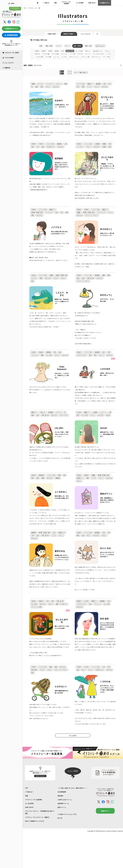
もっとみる (73, 751)
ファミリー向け (81, 76)
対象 (39, 37)
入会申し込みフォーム (65, 816)
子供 (78, 79)
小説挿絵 (98, 139)
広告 (58, 211)
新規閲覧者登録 (11, 26)
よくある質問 (29, 819)
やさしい (54, 79)
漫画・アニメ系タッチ (37, 616)
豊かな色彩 (34, 682)
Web (105, 352)
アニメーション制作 (52, 616)
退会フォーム (62, 823)
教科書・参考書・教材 (37, 211)
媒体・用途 (48, 37)
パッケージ (60, 76)
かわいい (42, 281)
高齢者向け (42, 480)
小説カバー (43, 416)
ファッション (35, 355)
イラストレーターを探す (11, 44)
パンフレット (51, 76)
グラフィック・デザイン (100, 214)
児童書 (33, 76)
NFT (60, 834)
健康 (43, 355)
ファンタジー (80, 142)
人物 (33, 142)
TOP (26, 804)
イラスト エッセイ (82, 355)
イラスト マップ (103, 211)
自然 (47, 79)
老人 (112, 76)
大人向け (79, 416)
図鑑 (105, 275)
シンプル (90, 79)
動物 (33, 79)
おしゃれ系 (50, 355)
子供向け (42, 139)
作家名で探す (50, 25)
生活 (49, 142)
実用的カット (80, 483)
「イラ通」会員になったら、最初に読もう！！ (72, 804)
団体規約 (60, 812)
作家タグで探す (68, 25)
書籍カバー (91, 76)
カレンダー (41, 76)
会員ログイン (105, 827)
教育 (38, 214)
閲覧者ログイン (11, 20)
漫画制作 (59, 483)
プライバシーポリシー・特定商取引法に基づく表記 (40, 828)
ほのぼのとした (57, 142)
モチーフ (67, 37)
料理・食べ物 (91, 278)
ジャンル (58, 37)
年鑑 (26, 812)
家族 (83, 79)
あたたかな (62, 79)
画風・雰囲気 (78, 37)
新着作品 (6, 59)
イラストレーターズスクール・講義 (37, 833)
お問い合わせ (29, 823)
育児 (96, 355)
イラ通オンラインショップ (67, 830)
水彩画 (106, 142)
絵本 (112, 142)
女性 (106, 76)
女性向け (34, 139)
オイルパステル (36, 422)
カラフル (34, 281)
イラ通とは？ (29, 808)
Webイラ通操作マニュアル (34, 837)
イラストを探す (8, 49)
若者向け (42, 352)
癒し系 (110, 419)
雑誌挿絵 (100, 76)
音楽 (78, 278)
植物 (57, 679)
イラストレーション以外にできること (102, 37)
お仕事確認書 (62, 808)
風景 (42, 79)
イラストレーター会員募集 (33, 816)
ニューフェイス (8, 54)
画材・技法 (89, 37)
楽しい (89, 544)
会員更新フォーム (63, 819)
